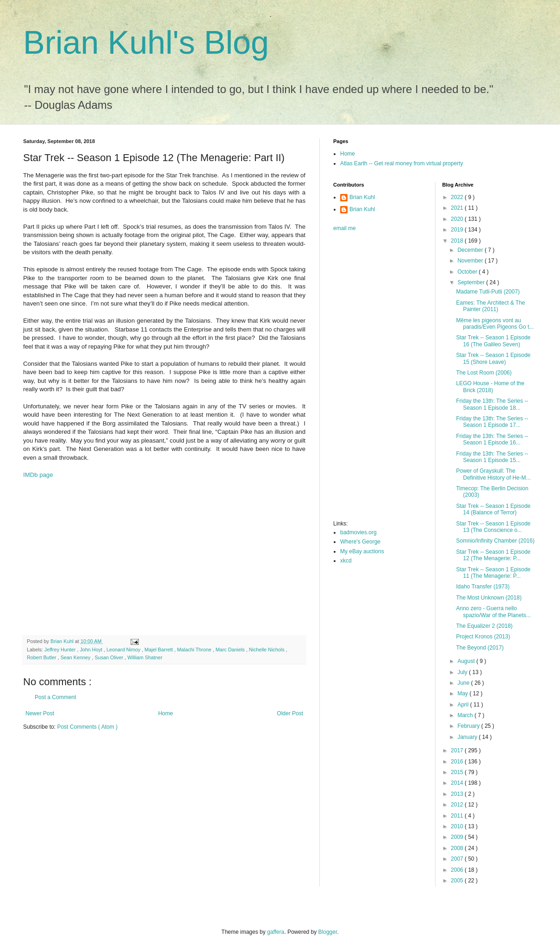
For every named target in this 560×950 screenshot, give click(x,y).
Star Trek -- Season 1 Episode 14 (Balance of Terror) (493, 509)
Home (166, 713)
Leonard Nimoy (124, 650)
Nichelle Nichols (268, 650)
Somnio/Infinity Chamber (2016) (495, 541)
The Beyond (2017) (480, 648)
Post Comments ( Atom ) (87, 727)
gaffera (276, 932)
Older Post (290, 713)
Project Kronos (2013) (483, 637)
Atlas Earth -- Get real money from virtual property (401, 163)
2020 (458, 219)
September (472, 282)
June (464, 683)
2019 (458, 230)
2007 (458, 859)
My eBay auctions (362, 551)
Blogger (328, 932)
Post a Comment (55, 697)
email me (345, 228)
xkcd (346, 561)
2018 (458, 241)
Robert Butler (42, 657)
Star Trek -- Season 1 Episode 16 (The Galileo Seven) (493, 341)
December (471, 250)
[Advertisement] (164, 561)
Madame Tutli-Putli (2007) (488, 292)
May (463, 694)
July (463, 672)
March (466, 715)
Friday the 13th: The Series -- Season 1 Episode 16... (492, 439)
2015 (458, 772)
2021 (458, 208)
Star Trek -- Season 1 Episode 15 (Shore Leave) (493, 358)
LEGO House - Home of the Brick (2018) (490, 387)
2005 (458, 881)
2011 (458, 816)
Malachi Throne (195, 650)
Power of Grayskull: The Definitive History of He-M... (493, 474)
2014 (458, 783)
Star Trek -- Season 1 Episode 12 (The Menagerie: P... (493, 555)
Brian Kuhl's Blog (146, 43)
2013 (458, 794)
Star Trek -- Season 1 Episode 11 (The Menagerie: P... (493, 573)
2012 (458, 805)
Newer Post (40, 713)
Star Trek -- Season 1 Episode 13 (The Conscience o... (493, 527)
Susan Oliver (109, 657)
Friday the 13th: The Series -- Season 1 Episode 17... (492, 422)
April (464, 705)
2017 (458, 750)
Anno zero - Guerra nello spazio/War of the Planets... (493, 612)
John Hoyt (92, 650)
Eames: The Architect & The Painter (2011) (490, 306)
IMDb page (38, 475)
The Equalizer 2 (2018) (484, 626)
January (468, 737)
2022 (458, 197)
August (467, 661)
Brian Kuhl (362, 197)
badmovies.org (358, 532)
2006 (458, 870)
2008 (458, 848)
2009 (458, 837)
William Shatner (145, 657)
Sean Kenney (76, 657)
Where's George (360, 542)
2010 (458, 826)
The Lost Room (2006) (484, 373)
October (468, 272)
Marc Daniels (231, 650)
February (469, 726)
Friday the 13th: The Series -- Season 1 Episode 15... (492, 457)
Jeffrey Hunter (61, 650)
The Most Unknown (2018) (488, 598)
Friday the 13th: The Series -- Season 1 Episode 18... (492, 404)
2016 (458, 762)
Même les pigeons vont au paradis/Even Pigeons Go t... (495, 324)
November (471, 261)
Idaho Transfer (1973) (482, 587)
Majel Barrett (159, 650)
